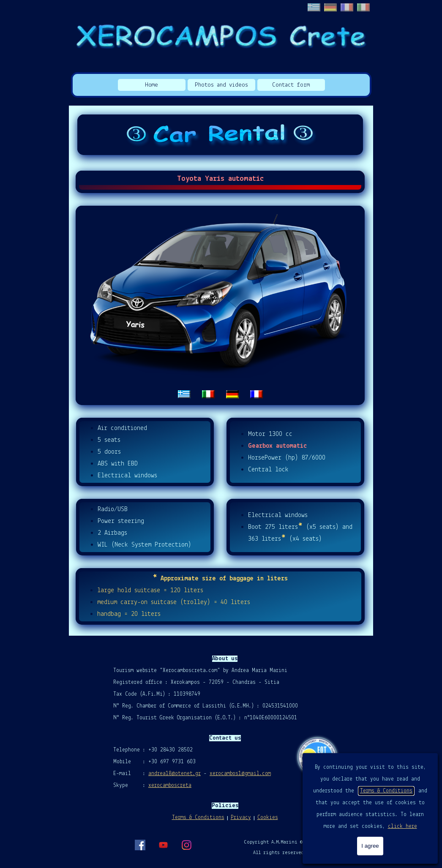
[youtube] (163, 845)
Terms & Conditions (386, 791)
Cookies (268, 818)
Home (151, 85)
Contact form (291, 85)
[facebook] (140, 845)
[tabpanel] (220, 305)
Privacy (241, 818)
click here (402, 826)
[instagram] (186, 845)
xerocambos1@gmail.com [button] (240, 774)
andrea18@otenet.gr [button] (175, 774)
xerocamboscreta (170, 785)
